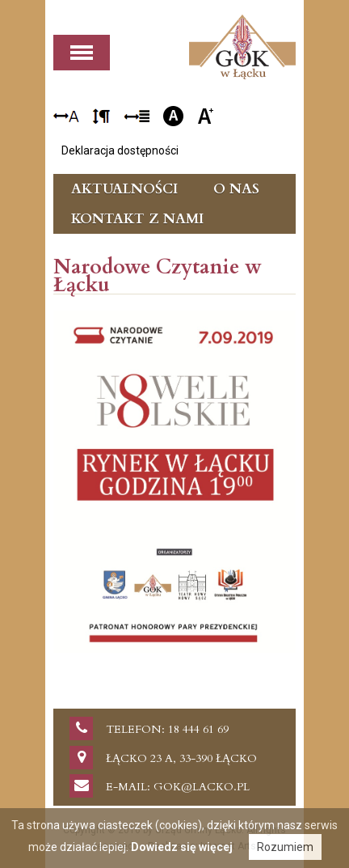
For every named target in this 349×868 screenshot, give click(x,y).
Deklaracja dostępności (120, 150)
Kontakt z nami (137, 219)
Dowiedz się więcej (182, 847)
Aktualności (124, 189)
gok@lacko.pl (202, 787)
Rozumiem (285, 847)
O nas (236, 189)
